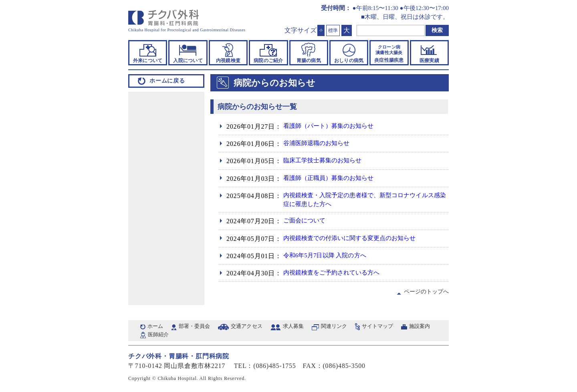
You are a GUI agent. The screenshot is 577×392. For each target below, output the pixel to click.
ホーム (156, 328)
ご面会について (307, 222)
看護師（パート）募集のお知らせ (334, 126)
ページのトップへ (425, 293)
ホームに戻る (167, 81)
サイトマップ (396, 328)
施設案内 (160, 338)
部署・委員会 (199, 328)
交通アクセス (255, 328)
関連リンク (349, 328)
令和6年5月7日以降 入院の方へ (330, 257)
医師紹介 (199, 338)
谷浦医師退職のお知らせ (320, 144)
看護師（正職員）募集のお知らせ (334, 179)
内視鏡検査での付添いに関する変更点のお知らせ (357, 239)
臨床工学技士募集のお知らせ (327, 161)
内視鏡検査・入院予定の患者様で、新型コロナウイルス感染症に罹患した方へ (364, 200)
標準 (333, 30)
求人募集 (305, 328)
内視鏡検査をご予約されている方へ (337, 274)
